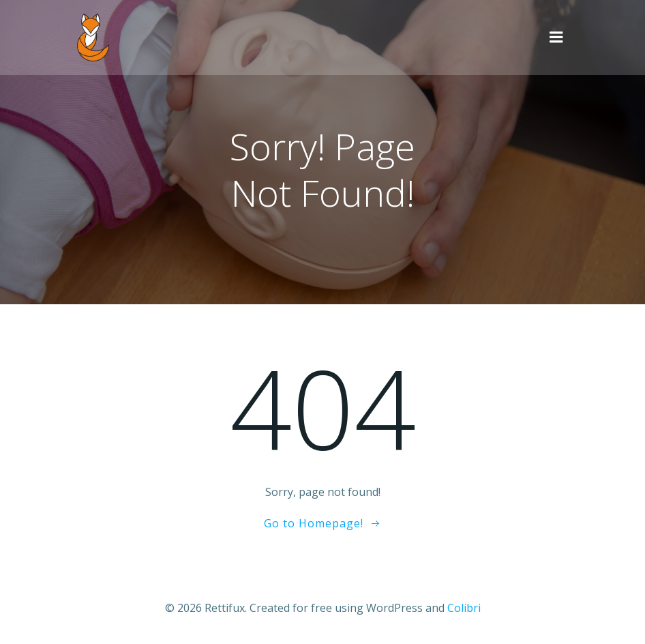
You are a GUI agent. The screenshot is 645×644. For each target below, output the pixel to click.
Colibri (464, 608)
